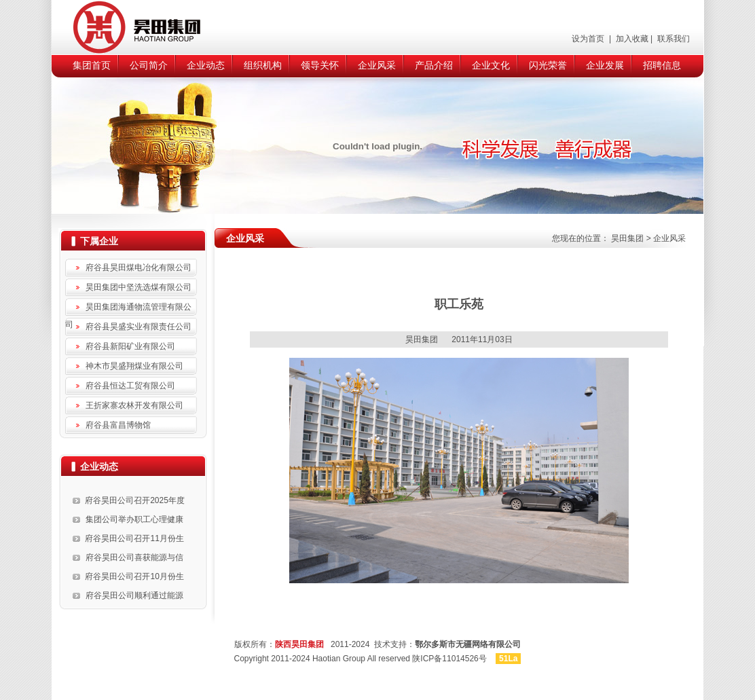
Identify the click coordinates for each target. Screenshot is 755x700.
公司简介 (149, 65)
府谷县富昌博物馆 (118, 425)
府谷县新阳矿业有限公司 (130, 346)
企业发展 (605, 65)
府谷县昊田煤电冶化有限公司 (139, 268)
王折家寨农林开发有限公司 (134, 405)
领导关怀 (320, 65)
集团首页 (92, 65)
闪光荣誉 (548, 65)
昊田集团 (627, 238)
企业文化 (491, 65)
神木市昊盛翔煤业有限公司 (134, 366)
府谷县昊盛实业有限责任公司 (139, 327)
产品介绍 (434, 65)
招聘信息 (662, 65)
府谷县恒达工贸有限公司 (130, 386)
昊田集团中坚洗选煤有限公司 (139, 287)
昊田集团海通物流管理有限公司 (128, 309)
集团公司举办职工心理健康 (134, 519)
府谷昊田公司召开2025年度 (135, 500)
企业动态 (206, 65)
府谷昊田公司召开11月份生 (134, 538)
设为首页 (589, 39)
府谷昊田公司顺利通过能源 (134, 595)
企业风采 (377, 65)
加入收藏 (630, 39)
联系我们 (673, 39)
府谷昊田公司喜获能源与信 (134, 557)
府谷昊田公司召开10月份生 (134, 576)
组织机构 (263, 65)
